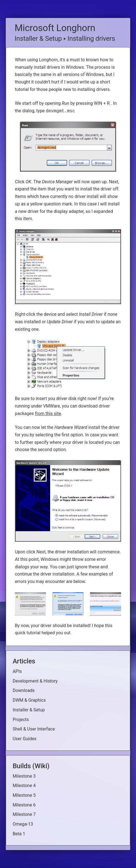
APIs (17, 671)
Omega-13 (23, 824)
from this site (48, 413)
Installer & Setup (38, 39)
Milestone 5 (24, 795)
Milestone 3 (24, 776)
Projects (21, 720)
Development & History (35, 681)
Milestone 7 (24, 814)
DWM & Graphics (29, 700)
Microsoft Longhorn (55, 28)
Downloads (24, 690)
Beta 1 (19, 834)
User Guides (25, 739)
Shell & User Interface (34, 729)
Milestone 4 (24, 786)
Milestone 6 (24, 805)
